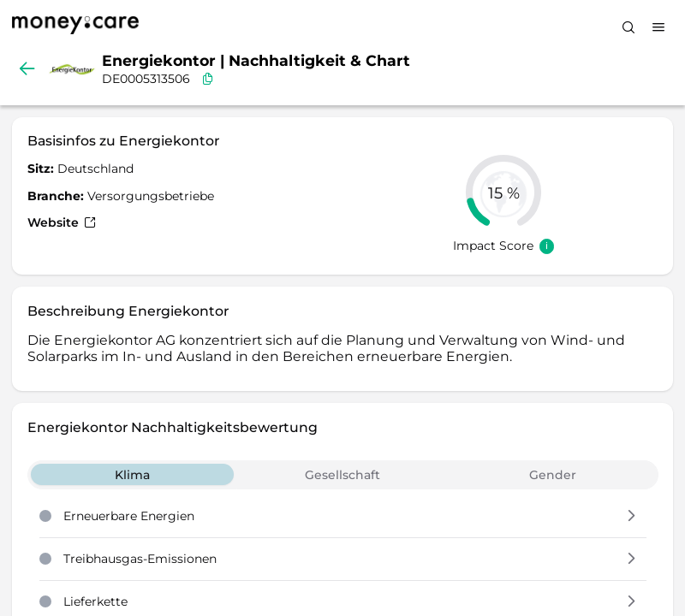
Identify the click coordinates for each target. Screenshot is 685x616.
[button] (631, 517)
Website (62, 222)
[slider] (503, 192)
